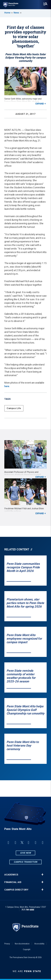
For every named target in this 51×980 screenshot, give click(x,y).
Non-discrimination (22, 944)
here (7, 386)
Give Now (26, 853)
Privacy (7, 944)
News (16, 13)
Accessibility (39, 944)
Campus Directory (16, 890)
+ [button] (42, 875)
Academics (11, 875)
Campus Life (14, 408)
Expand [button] (40, 104)
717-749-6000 (28, 910)
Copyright (27, 949)
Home (7, 13)
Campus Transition (26, 862)
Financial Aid (13, 882)
